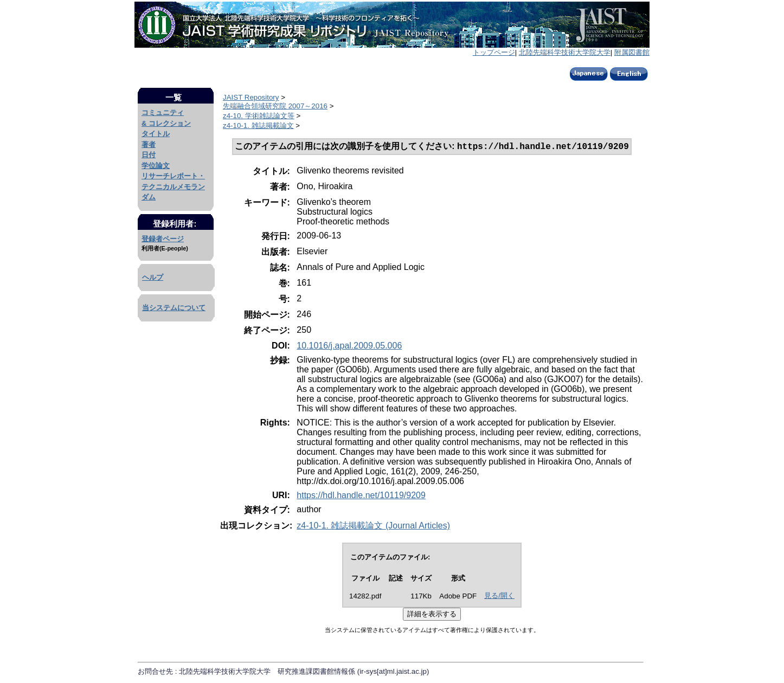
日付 (149, 155)
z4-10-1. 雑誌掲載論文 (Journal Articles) (373, 527)
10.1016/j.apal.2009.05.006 (349, 347)
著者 (149, 144)
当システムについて (174, 308)
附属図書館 (632, 52)
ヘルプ (153, 277)
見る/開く (499, 597)
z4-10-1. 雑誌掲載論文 (258, 125)
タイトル (156, 134)
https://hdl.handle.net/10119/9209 (361, 496)
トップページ (494, 52)
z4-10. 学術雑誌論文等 (259, 116)
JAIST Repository (251, 97)
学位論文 (156, 166)
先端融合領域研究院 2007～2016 (275, 106)
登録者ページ (163, 239)
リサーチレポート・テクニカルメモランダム (173, 186)
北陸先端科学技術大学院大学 (565, 52)
